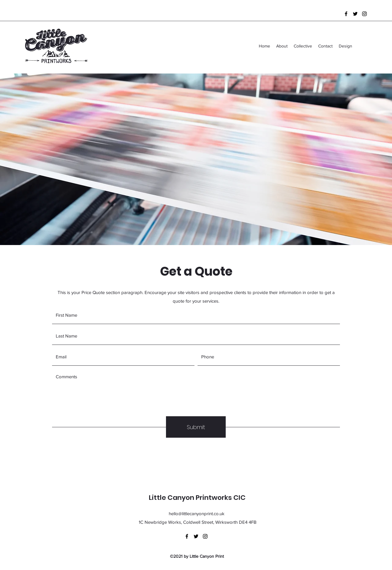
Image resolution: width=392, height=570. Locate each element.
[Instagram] (364, 14)
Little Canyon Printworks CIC (197, 498)
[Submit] (196, 427)
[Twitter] (355, 14)
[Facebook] (346, 14)
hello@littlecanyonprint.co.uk (197, 513)
